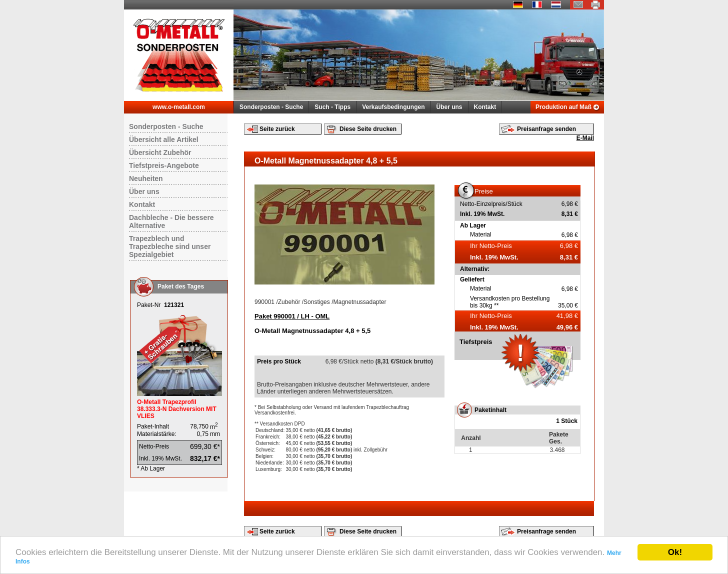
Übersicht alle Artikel (164, 139)
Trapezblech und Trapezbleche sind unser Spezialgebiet (170, 246)
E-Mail (585, 138)
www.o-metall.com (179, 107)
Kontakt (485, 107)
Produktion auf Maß (563, 107)
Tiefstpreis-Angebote (164, 165)
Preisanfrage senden (546, 129)
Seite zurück (277, 129)
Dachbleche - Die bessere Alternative (171, 221)
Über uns (449, 107)
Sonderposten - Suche (271, 107)
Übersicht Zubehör (160, 152)
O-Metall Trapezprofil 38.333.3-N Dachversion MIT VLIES (177, 409)
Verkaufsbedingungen (393, 107)
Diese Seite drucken (368, 129)
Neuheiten (146, 178)
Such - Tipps (332, 107)
